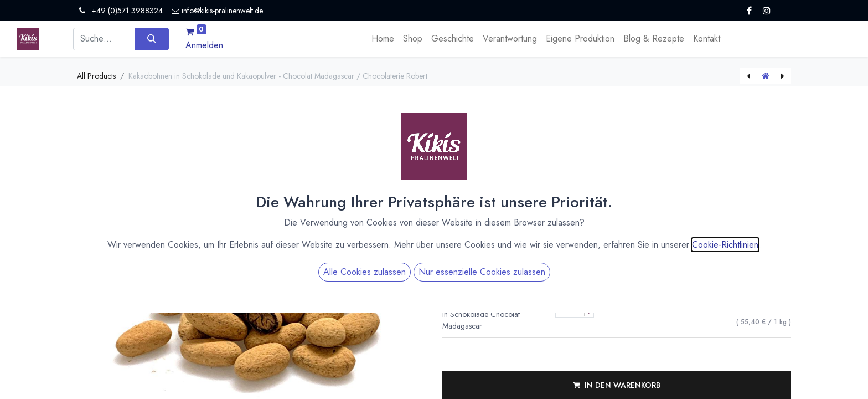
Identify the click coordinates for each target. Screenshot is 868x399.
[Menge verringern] (589, 268)
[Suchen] (151, 39)
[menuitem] (383, 39)
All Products (96, 76)
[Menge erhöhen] (589, 259)
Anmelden (204, 45)
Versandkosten (548, 173)
